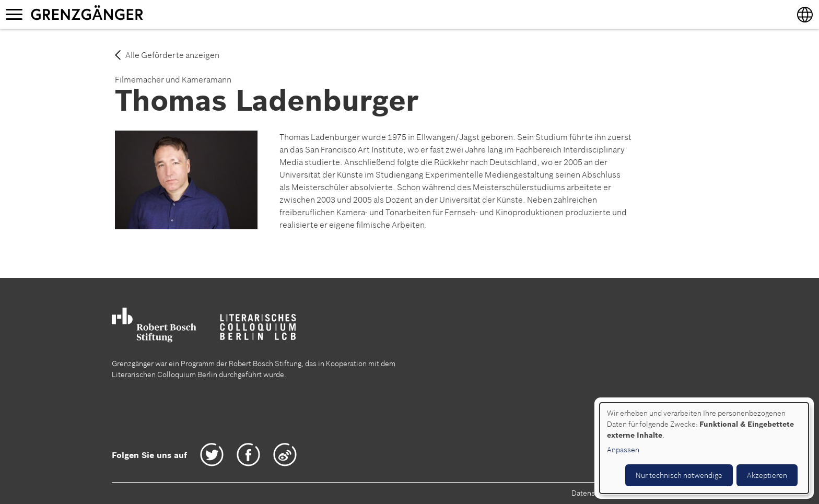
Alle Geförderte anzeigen (172, 55)
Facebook (248, 455)
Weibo (285, 455)
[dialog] (704, 448)
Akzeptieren (767, 475)
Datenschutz (592, 493)
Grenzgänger (120, 14)
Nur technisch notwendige (679, 475)
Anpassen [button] (623, 450)
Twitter (212, 455)
